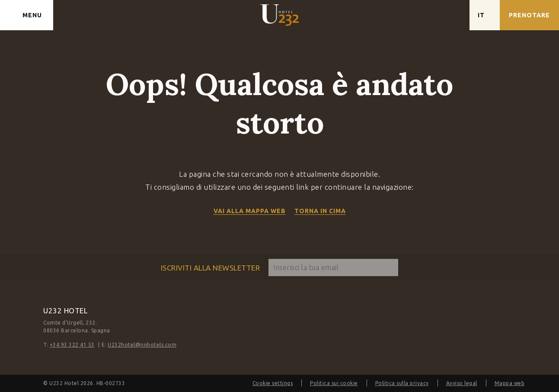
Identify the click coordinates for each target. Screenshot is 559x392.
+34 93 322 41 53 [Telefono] (72, 345)
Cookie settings (273, 383)
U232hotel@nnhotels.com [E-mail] (142, 345)
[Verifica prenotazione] (529, 15)
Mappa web (510, 383)
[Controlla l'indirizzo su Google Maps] (454, 15)
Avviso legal (462, 383)
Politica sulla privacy (402, 383)
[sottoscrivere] (390, 268)
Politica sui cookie (334, 383)
